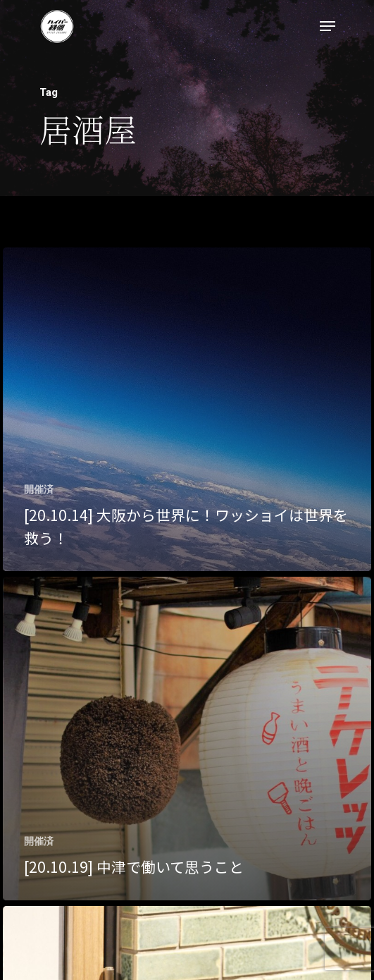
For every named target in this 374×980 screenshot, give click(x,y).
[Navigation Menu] (328, 26)
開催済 (39, 489)
